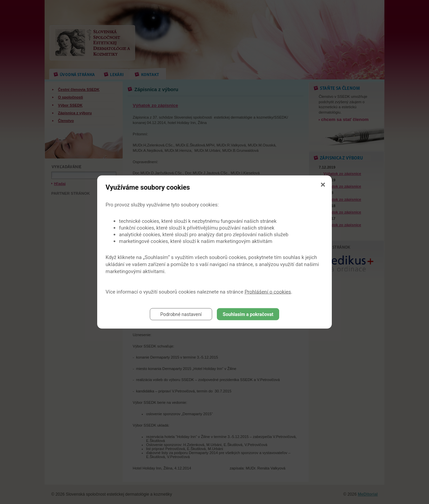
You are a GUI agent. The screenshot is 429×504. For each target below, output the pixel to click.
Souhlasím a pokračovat (248, 314)
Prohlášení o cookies (268, 292)
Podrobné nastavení (181, 314)
